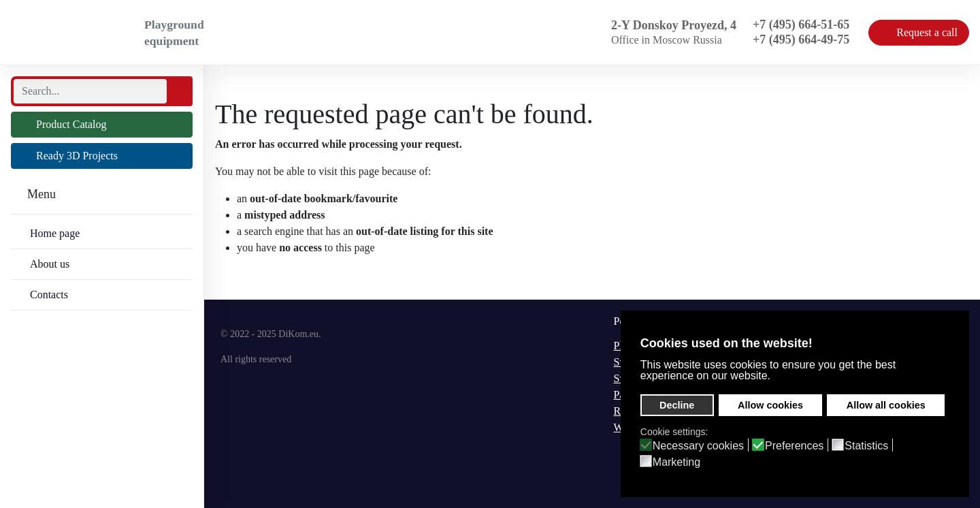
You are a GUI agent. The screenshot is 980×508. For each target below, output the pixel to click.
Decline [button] (677, 405)
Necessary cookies (698, 446)
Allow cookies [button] (770, 405)
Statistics (866, 446)
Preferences (794, 446)
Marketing (676, 462)
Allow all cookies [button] (886, 405)
